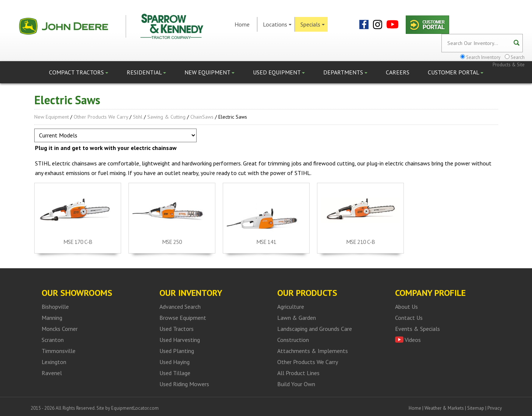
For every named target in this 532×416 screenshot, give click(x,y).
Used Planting (177, 351)
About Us (406, 307)
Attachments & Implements (313, 351)
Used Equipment (279, 72)
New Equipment (209, 72)
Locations (277, 24)
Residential (146, 72)
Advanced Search (180, 307)
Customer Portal (456, 72)
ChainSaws (202, 117)
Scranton (53, 340)
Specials (313, 24)
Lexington (54, 362)
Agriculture (291, 307)
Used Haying (175, 362)
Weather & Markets (444, 408)
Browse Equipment (183, 318)
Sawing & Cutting (166, 117)
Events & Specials (418, 329)
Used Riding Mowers (184, 384)
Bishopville (55, 307)
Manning (52, 318)
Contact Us (409, 318)
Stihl (138, 117)
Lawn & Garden (297, 318)
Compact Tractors (79, 72)
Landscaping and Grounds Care (315, 329)
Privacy (495, 408)
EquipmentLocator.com (135, 408)
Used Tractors (177, 329)
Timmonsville (59, 351)
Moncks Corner (60, 329)
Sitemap (476, 408)
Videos (413, 340)
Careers (398, 72)
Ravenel (52, 373)
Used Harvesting (180, 340)
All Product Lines (298, 373)
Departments (345, 72)
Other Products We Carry (101, 117)
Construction (293, 340)
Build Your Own (296, 384)
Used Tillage (175, 373)
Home (242, 24)
